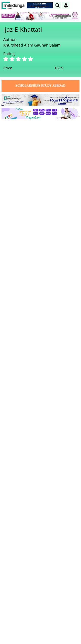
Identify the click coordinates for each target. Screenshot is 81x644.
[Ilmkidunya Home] (13, 5)
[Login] (66, 5)
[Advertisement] (40, 165)
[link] (57, 5)
